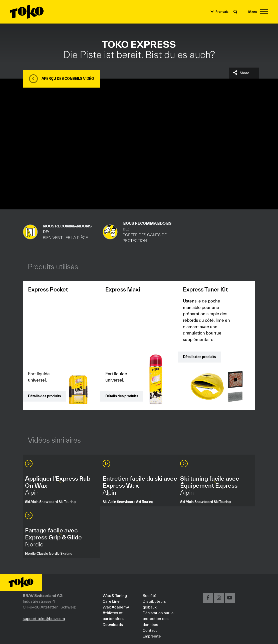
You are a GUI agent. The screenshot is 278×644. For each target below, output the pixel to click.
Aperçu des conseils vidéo (68, 79)
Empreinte (152, 636)
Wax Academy (116, 607)
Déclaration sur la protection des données (158, 618)
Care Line (111, 601)
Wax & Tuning (115, 595)
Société (150, 595)
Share (244, 73)
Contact (150, 630)
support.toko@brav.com (44, 618)
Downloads (113, 624)
